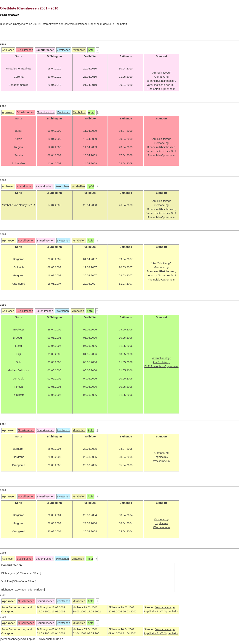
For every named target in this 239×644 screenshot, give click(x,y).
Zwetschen (64, 50)
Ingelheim (150, 611)
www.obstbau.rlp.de (51, 639)
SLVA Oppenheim (167, 611)
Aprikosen (8, 50)
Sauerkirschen (46, 112)
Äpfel (91, 50)
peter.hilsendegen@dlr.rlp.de (18, 639)
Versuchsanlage (165, 607)
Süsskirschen (25, 50)
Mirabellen (79, 50)
